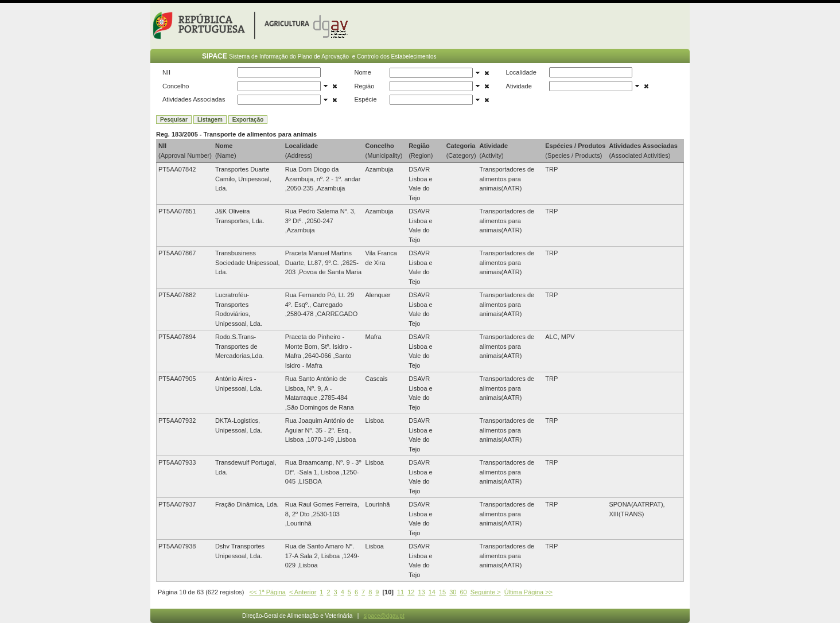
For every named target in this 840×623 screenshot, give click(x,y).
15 (442, 592)
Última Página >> (528, 592)
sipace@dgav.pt (384, 616)
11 (400, 592)
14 (432, 592)
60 (463, 592)
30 (453, 592)
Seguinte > (486, 592)
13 (421, 592)
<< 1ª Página (268, 592)
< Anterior (303, 592)
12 (411, 592)
